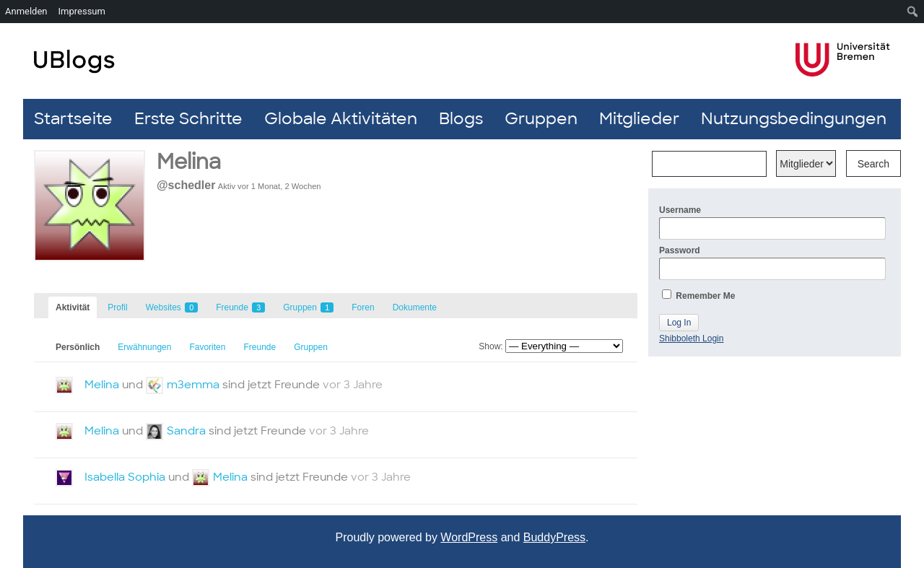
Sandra (186, 431)
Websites (172, 307)
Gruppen (541, 119)
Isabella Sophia (125, 477)
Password (772, 263)
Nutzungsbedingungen (794, 119)
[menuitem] (913, 12)
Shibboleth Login (691, 338)
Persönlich (78, 347)
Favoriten (207, 347)
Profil (117, 307)
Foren (363, 307)
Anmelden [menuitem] (26, 11)
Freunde (240, 307)
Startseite (73, 119)
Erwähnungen (144, 347)
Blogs (461, 119)
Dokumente (415, 307)
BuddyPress (554, 537)
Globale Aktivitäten (341, 119)
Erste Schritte (188, 119)
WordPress (469, 537)
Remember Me (698, 295)
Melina (102, 385)
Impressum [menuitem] (82, 11)
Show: (491, 346)
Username (772, 222)
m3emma (193, 385)
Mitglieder (639, 119)
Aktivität (73, 307)
